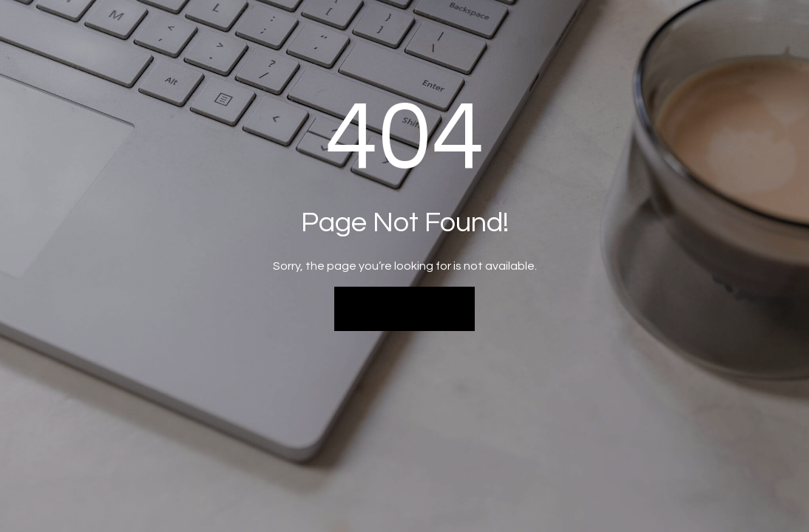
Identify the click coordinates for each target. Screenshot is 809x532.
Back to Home (405, 308)
